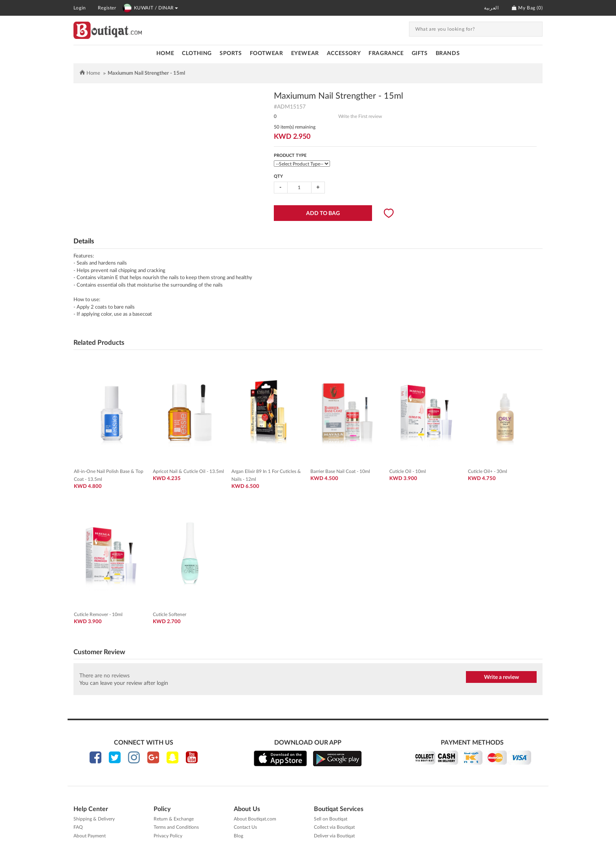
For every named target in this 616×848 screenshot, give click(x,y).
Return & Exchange (174, 819)
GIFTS (420, 53)
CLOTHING (197, 53)
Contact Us (245, 827)
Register (107, 8)
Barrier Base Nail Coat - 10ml (340, 471)
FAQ (78, 827)
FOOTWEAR (267, 53)
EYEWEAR (305, 53)
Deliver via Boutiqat (334, 836)
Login (80, 8)
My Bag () (527, 8)
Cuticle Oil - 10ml (408, 471)
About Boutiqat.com (255, 819)
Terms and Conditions (176, 827)
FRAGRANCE (386, 53)
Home (165, 53)
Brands (448, 53)
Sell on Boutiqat (331, 819)
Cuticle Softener (170, 614)
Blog (238, 836)
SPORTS (231, 53)
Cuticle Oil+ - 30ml (488, 471)
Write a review (501, 677)
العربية (491, 8)
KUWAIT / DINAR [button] (150, 8)
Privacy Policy (168, 836)
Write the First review (360, 116)
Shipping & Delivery (94, 819)
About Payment (90, 836)
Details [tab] (84, 241)
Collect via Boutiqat (334, 827)
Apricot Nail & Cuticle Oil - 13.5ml (188, 471)
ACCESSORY (344, 53)
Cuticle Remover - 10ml (98, 614)
